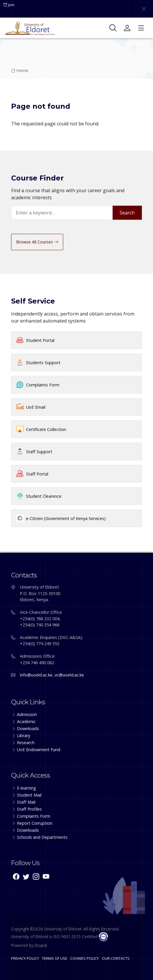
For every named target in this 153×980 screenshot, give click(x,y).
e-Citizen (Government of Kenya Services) (66, 518)
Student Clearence (44, 496)
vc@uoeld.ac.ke (69, 675)
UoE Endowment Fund (39, 750)
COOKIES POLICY (85, 958)
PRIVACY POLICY (25, 958)
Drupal (41, 945)
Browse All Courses (37, 242)
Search (127, 213)
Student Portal (40, 340)
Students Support (43, 363)
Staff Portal (37, 474)
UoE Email (36, 407)
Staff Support (39, 452)
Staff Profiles (29, 809)
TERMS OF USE (55, 958)
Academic (26, 721)
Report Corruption (35, 823)
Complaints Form (43, 385)
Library (24, 736)
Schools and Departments (42, 837)
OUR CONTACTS (116, 958)
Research (26, 743)
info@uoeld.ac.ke (36, 675)
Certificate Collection (46, 429)
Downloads (28, 728)
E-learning (26, 788)
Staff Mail (26, 802)
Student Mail (29, 795)
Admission (27, 714)
